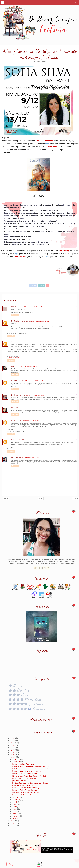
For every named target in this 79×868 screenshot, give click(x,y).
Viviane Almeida (18, 342)
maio (15, 809)
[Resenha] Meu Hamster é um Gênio (25, 774)
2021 (13, 750)
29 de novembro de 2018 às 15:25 (34, 381)
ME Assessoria (17, 307)
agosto (15, 802)
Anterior (6, 498)
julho (15, 804)
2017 (13, 821)
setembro (16, 800)
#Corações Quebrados (8, 282)
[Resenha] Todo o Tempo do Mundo (25, 790)
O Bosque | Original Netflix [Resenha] (26, 788)
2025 (13, 741)
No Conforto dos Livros (21, 321)
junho (15, 807)
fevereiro (16, 816)
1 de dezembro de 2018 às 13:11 (28, 408)
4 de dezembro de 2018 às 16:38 (30, 421)
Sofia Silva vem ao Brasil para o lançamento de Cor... (31, 769)
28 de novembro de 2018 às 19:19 (40, 321)
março (15, 814)
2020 (13, 752)
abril (14, 811)
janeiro (15, 819)
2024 (13, 743)
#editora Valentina (20, 282)
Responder (15, 315)
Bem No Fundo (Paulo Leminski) (24, 778)
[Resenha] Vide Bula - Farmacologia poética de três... (31, 767)
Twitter (42, 286)
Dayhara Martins (18, 395)
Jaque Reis (16, 366)
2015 (13, 826)
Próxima (76, 498)
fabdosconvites (18, 381)
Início (41, 498)
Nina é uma (16, 420)
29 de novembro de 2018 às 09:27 (34, 342)
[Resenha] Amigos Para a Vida (23, 764)
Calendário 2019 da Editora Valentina (26, 793)
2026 (13, 738)
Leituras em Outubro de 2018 (23, 795)
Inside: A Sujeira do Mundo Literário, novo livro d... (30, 783)
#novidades (30, 282)
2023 (13, 745)
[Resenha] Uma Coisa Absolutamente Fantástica (30, 776)
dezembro (17, 759)
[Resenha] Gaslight (19, 781)
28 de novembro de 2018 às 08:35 (33, 307)
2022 (13, 748)
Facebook (33, 286)
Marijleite (15, 408)
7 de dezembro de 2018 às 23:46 (34, 440)
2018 (13, 757)
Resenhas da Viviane (13, 358)
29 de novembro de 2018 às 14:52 (30, 366)
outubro (16, 797)
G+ (48, 286)
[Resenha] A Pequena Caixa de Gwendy (26, 771)
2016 (13, 823)
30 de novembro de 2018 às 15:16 (35, 395)
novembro (17, 762)
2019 (13, 755)
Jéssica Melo (16, 457)
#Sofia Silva (37, 282)
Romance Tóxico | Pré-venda (23, 785)
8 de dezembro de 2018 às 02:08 (31, 458)
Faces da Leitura (18, 440)
